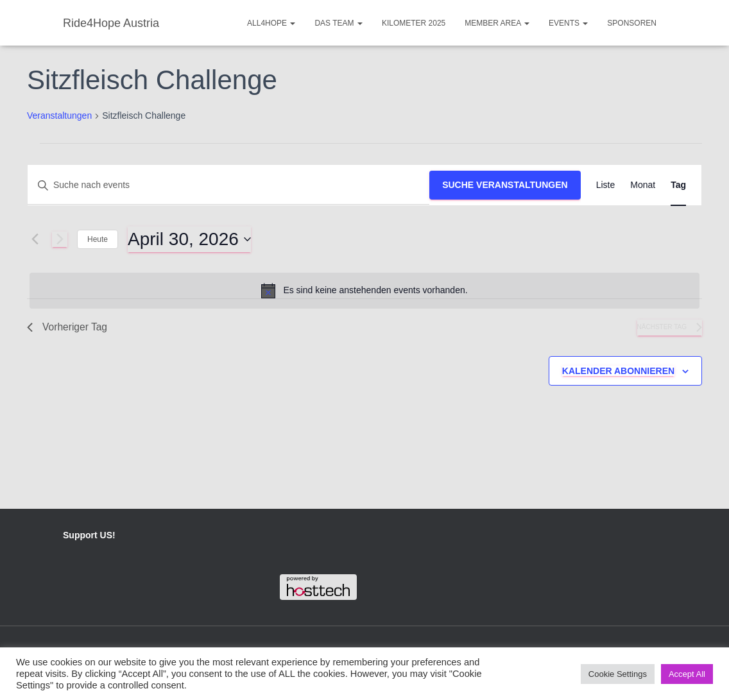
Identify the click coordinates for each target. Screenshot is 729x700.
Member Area (497, 23)
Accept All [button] (687, 674)
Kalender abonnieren (618, 371)
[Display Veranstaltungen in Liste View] (606, 185)
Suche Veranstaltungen (505, 185)
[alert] (364, 291)
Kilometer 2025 (414, 23)
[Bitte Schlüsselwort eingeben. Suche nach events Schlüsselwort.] (228, 185)
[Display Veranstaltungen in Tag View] (678, 185)
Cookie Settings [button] (618, 674)
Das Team (338, 23)
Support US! (89, 536)
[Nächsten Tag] (60, 239)
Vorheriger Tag (68, 328)
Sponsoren (632, 23)
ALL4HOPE (271, 23)
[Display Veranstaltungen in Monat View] (643, 185)
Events (568, 23)
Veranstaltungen (59, 115)
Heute (98, 239)
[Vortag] (35, 239)
